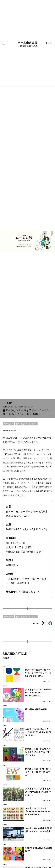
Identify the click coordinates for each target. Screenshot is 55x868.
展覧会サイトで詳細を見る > (23, 592)
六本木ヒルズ (9, 424)
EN (51, 43)
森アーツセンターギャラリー (26, 424)
